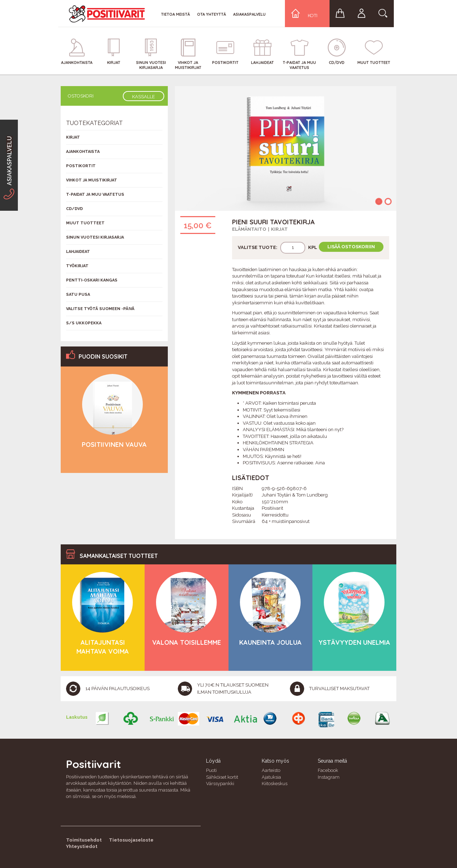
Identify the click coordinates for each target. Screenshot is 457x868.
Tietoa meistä (175, 14)
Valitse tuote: (258, 247)
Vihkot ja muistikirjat (92, 180)
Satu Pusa (78, 295)
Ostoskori (81, 96)
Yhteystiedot (82, 846)
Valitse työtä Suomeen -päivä (100, 309)
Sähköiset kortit (222, 777)
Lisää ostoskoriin (351, 247)
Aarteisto (271, 770)
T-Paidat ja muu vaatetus (95, 194)
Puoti (211, 770)
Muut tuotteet (85, 223)
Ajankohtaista (83, 152)
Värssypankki (220, 784)
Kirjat (279, 229)
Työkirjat (77, 266)
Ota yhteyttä (212, 14)
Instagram (329, 777)
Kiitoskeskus (275, 784)
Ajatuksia (271, 777)
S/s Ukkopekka (84, 323)
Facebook (328, 770)
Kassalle (144, 97)
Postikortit (81, 166)
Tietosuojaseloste (131, 840)
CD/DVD (74, 209)
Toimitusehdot (84, 840)
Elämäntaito (249, 229)
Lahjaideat (78, 252)
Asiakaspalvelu (249, 14)
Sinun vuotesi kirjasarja (95, 237)
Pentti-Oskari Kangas (92, 280)
